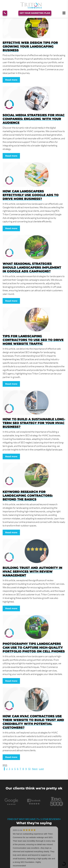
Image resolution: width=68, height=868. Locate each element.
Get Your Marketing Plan (35, 13)
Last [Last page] (41, 769)
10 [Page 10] (29, 769)
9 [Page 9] (26, 769)
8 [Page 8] (23, 769)
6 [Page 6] (18, 769)
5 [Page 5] (15, 769)
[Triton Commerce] (31, 8)
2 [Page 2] (7, 769)
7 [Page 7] (20, 769)
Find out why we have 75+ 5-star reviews (34, 819)
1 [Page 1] (4, 769)
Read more (11, 80)
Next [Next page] (35, 769)
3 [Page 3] (9, 769)
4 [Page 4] (12, 769)
